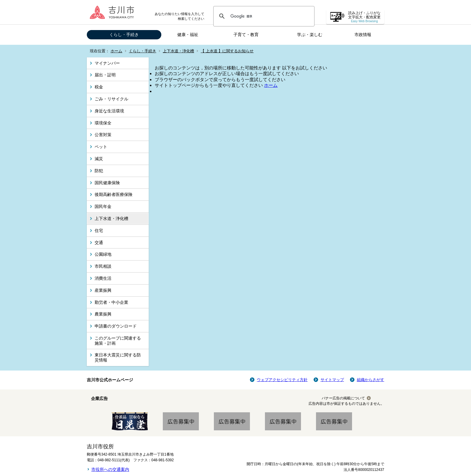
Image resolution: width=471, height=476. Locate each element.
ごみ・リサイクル (111, 99)
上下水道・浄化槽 (178, 51)
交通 (99, 243)
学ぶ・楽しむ (310, 35)
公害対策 (103, 135)
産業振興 (103, 290)
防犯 (99, 171)
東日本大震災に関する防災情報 (118, 357)
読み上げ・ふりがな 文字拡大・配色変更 (364, 17)
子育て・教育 (246, 35)
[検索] (263, 16)
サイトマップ (332, 380)
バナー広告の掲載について (343, 398)
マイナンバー (107, 63)
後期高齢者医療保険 (114, 194)
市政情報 (363, 35)
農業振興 (103, 314)
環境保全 (103, 123)
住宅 (99, 230)
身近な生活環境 (109, 111)
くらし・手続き (124, 35)
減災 (99, 159)
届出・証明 (105, 75)
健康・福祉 (188, 35)
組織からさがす (371, 380)
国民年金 (103, 206)
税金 (99, 87)
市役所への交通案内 (110, 469)
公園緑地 (103, 254)
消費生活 (103, 278)
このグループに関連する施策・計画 (118, 341)
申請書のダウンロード (116, 326)
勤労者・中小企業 (111, 302)
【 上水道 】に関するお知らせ (227, 51)
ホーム (116, 51)
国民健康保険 (107, 183)
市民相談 (103, 266)
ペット (101, 147)
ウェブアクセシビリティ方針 (282, 380)
